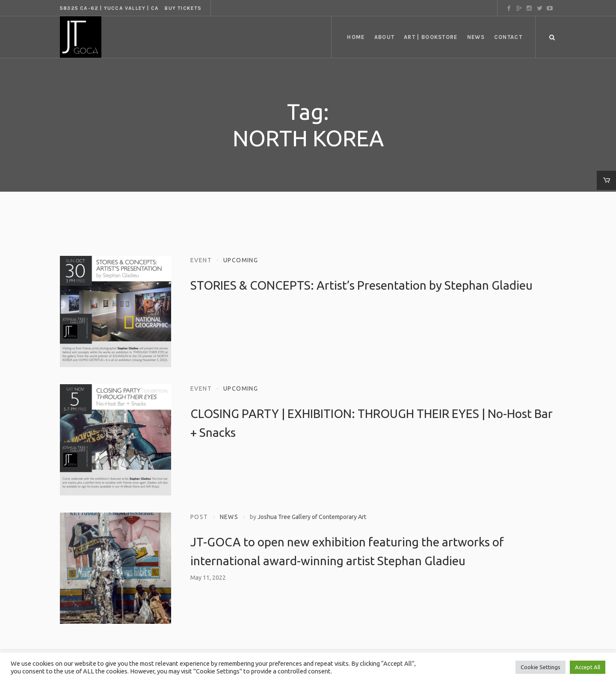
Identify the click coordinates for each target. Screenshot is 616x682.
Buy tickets (183, 8)
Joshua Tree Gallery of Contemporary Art (312, 517)
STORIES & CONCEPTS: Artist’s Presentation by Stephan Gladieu (361, 285)
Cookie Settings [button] (540, 667)
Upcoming (241, 260)
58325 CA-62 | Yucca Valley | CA (109, 8)
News (229, 517)
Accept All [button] (588, 667)
